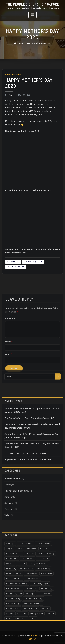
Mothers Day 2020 (33, 262)
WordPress (36, 635)
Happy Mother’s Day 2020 (39, 43)
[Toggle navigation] (32, 15)
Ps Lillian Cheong (16, 266)
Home (20, 43)
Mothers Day (13, 262)
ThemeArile (32, 638)
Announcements (13, 74)
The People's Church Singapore (33, 4)
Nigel (10, 95)
